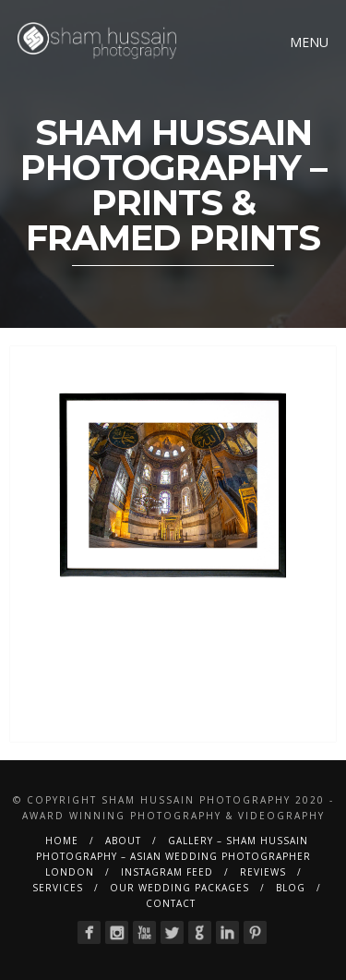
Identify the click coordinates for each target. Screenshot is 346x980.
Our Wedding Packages (179, 888)
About (123, 841)
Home (62, 841)
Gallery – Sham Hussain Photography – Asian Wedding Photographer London (173, 856)
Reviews (263, 872)
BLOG (291, 888)
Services (58, 888)
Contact (171, 903)
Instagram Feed (167, 872)
